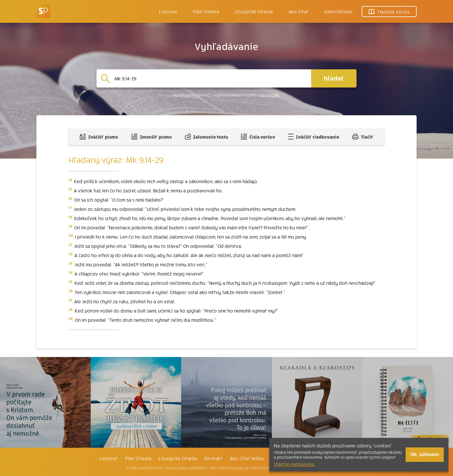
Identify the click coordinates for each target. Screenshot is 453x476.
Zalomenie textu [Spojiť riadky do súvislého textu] (206, 137)
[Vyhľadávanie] (210, 78)
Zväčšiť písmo (99, 137)
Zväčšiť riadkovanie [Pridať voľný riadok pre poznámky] (314, 137)
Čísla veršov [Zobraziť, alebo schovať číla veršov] (258, 137)
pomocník (270, 95)
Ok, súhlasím (425, 454)
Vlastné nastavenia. (294, 464)
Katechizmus (338, 11)
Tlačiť (363, 137)
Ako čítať (299, 11)
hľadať (334, 78)
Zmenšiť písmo (152, 137)
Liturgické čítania (254, 11)
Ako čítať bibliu (247, 458)
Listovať (168, 11)
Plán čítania (138, 458)
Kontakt (213, 458)
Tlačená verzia (389, 12)
